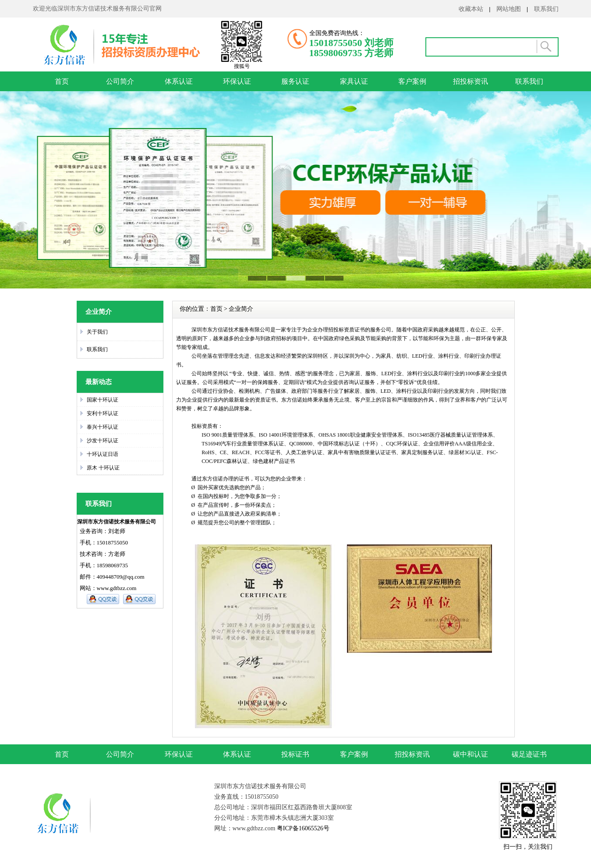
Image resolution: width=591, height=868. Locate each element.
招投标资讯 (471, 81)
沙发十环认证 (103, 441)
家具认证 (354, 81)
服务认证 (295, 81)
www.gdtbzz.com (117, 588)
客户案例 (412, 81)
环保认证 (237, 81)
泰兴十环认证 (103, 427)
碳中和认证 (471, 754)
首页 (62, 81)
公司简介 (120, 81)
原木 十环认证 (103, 468)
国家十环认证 (103, 400)
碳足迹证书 (529, 754)
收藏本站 (471, 9)
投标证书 (295, 754)
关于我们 (97, 332)
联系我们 (546, 9)
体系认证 (179, 81)
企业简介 (241, 309)
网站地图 (509, 9)
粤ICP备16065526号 (302, 828)
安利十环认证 (103, 413)
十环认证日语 (103, 454)
